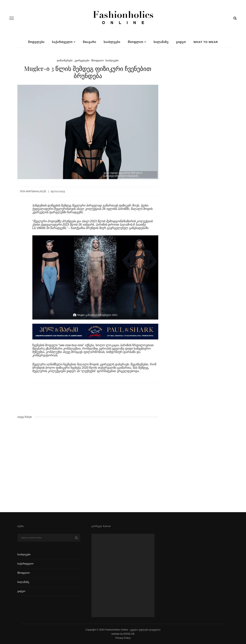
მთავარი (90, 42)
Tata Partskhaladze (33, 191)
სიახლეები (112, 42)
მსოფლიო (136, 42)
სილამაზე (161, 42)
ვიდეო (181, 42)
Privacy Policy (123, 638)
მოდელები (36, 42)
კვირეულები (82, 60)
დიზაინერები (65, 60)
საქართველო (62, 42)
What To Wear (206, 42)
